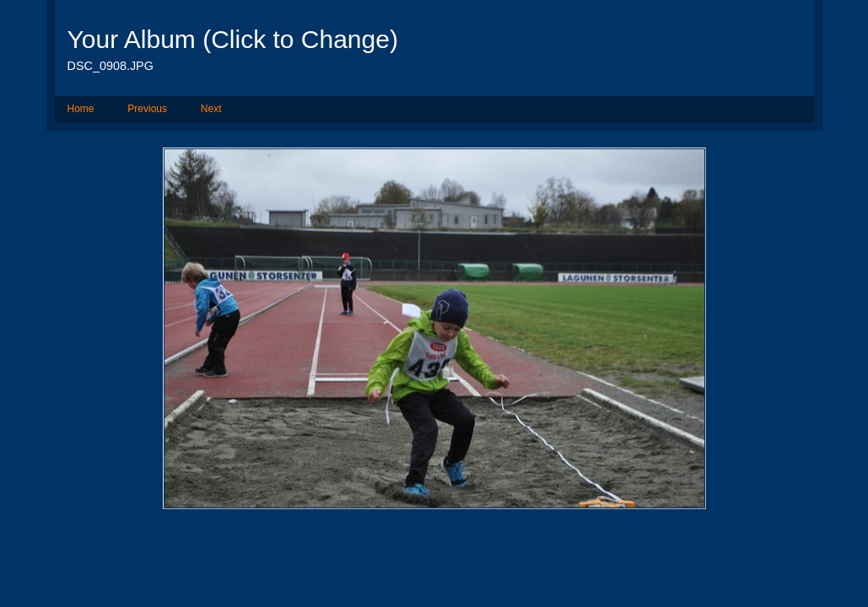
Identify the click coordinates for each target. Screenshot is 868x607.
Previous (147, 109)
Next (211, 109)
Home (81, 109)
